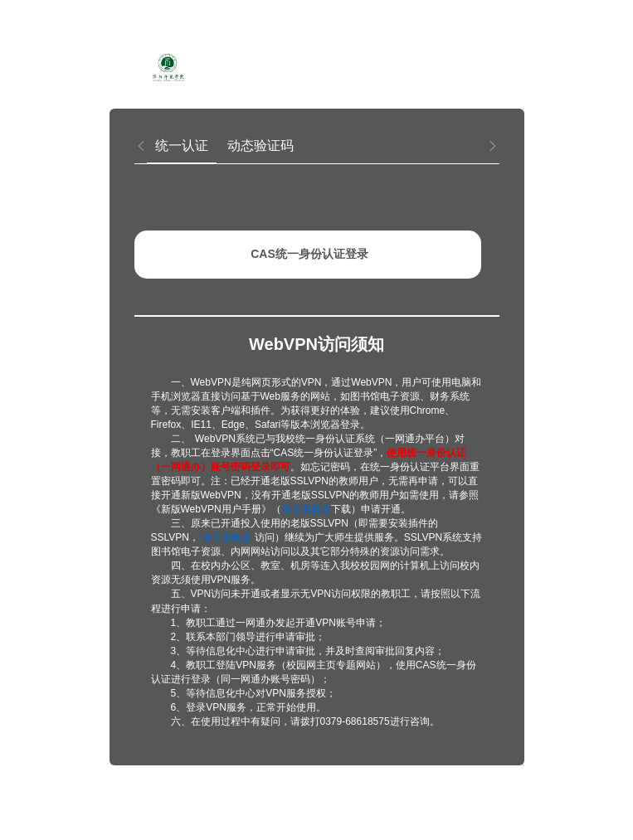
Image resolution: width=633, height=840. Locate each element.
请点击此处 (306, 509)
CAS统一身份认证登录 (309, 254)
